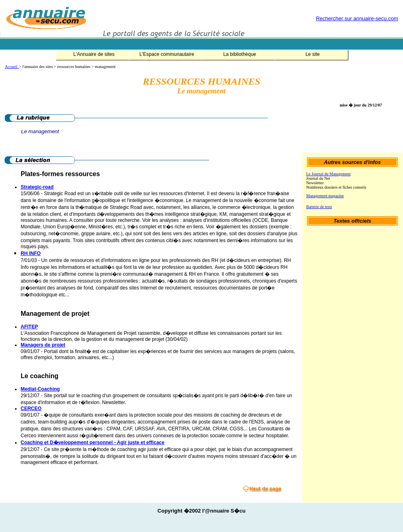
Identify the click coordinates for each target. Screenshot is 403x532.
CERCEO (31, 409)
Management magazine (325, 196)
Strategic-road (37, 187)
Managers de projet (43, 345)
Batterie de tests (319, 207)
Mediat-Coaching (40, 389)
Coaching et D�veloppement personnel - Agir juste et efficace (93, 443)
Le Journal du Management (328, 174)
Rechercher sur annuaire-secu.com (357, 18)
